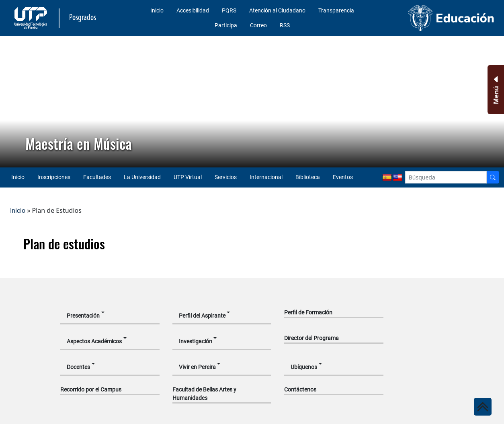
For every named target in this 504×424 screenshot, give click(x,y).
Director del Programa (311, 338)
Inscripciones (54, 177)
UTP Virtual (188, 177)
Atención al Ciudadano (277, 10)
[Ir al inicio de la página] (483, 407)
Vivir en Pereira (197, 367)
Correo (258, 25)
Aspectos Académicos (94, 341)
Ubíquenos (304, 367)
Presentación (83, 316)
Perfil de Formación (308, 312)
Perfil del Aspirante (202, 316)
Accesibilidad (193, 10)
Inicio (157, 10)
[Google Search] (446, 177)
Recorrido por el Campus (91, 389)
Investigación (196, 341)
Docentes (78, 367)
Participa (226, 25)
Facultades (97, 177)
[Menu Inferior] (495, 90)
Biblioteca (308, 177)
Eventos (343, 177)
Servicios (226, 177)
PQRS (229, 10)
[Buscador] (493, 177)
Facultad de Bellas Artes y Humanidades (204, 394)
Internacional (266, 177)
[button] (12, 102)
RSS (285, 25)
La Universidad (142, 177)
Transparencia (336, 10)
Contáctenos (300, 389)
